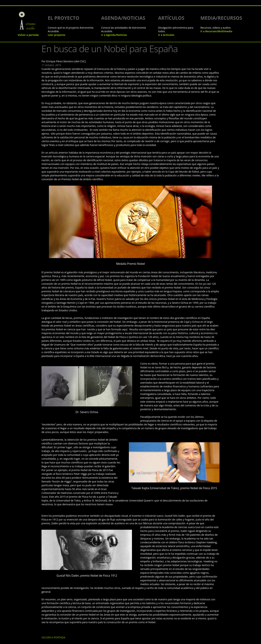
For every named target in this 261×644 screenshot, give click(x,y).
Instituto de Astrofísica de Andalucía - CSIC (125, 627)
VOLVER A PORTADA (39, 565)
